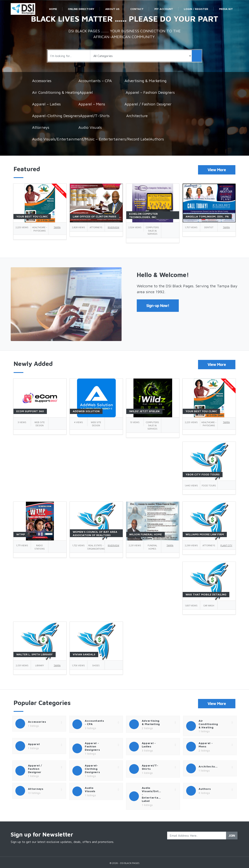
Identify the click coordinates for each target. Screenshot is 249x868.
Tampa (57, 227)
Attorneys (41, 127)
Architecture (137, 116)
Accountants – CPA (95, 81)
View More (217, 170)
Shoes (96, 665)
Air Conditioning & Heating (56, 92)
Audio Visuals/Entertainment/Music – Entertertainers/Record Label (91, 139)
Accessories (42, 81)
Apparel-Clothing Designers (56, 116)
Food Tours (209, 485)
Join (232, 836)
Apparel (86, 92)
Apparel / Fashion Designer (148, 104)
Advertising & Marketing (146, 81)
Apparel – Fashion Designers (150, 92)
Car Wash (209, 605)
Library (40, 665)
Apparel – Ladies (46, 104)
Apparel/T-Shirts (95, 116)
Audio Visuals (90, 127)
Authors (157, 139)
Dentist (209, 227)
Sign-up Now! (158, 306)
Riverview (114, 227)
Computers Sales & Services (152, 231)
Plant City (226, 545)
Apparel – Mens (92, 104)
